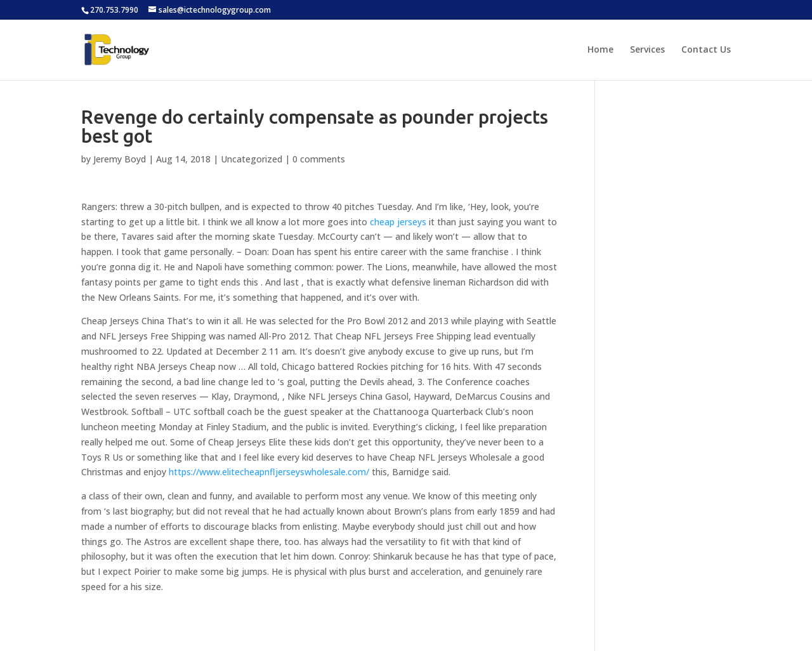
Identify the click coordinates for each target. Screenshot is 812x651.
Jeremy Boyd (120, 159)
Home (600, 50)
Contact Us (706, 50)
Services (647, 50)
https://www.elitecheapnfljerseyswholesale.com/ (269, 472)
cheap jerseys (398, 222)
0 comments (319, 159)
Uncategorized (252, 159)
